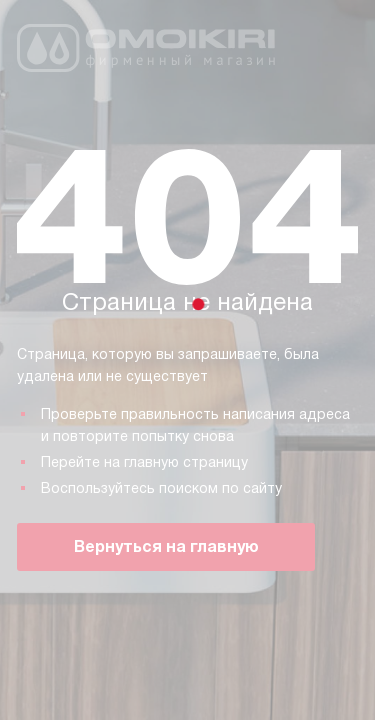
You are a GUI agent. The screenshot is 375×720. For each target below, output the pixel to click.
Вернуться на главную (166, 546)
